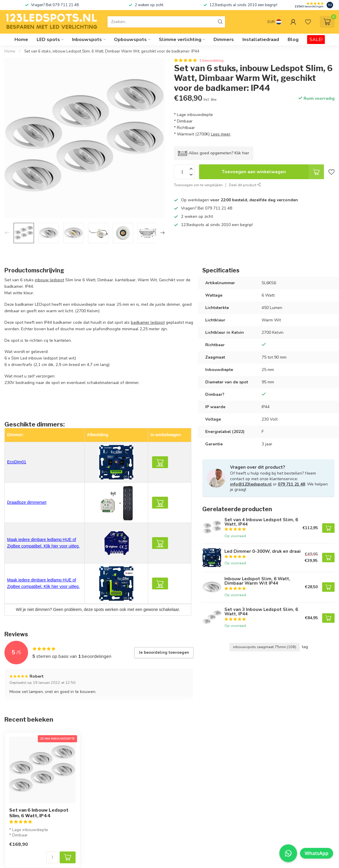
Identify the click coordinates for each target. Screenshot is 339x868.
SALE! (316, 40)
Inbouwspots (87, 40)
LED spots (48, 40)
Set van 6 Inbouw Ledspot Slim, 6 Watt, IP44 (39, 813)
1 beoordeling (211, 60)
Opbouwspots (130, 40)
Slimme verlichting (180, 40)
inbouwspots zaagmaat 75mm (265, 647)
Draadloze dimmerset (27, 502)
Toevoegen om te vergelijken (198, 185)
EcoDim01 (17, 462)
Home (21, 40)
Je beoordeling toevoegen (164, 653)
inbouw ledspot (49, 280)
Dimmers (224, 40)
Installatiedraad (261, 40)
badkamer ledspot (148, 322)
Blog (293, 40)
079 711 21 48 (291, 484)
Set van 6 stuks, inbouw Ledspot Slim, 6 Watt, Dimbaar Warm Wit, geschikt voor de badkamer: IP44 (112, 51)
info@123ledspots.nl (251, 484)
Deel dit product (245, 185)
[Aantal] (52, 857)
